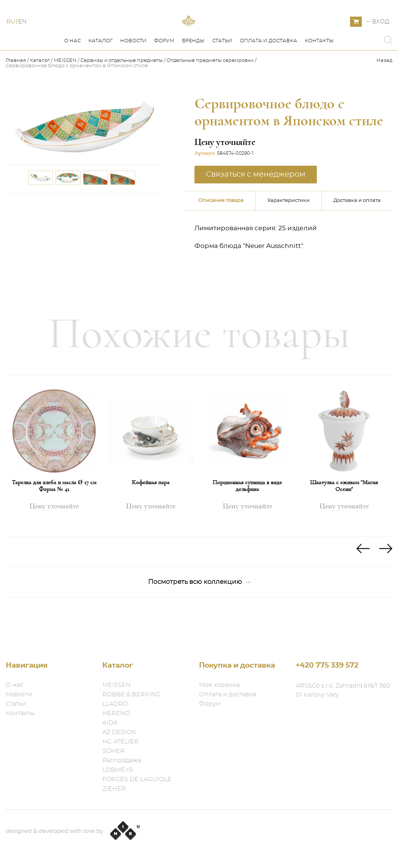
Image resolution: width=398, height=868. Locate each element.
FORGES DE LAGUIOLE (137, 779)
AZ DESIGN (119, 732)
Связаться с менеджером (256, 208)
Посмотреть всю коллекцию (199, 616)
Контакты (319, 75)
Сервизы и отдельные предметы (122, 95)
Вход (381, 39)
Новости (133, 75)
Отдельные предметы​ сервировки (210, 95)
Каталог (100, 75)
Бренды (193, 75)
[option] (54, 489)
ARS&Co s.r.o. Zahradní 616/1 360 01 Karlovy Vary (343, 690)
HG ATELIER (120, 742)
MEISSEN (65, 95)
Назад (384, 95)
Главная (16, 95)
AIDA (110, 723)
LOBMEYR (118, 770)
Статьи (222, 75)
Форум (164, 75)
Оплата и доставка (268, 75)
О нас (73, 75)
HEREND (116, 713)
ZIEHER (114, 789)
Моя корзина (219, 685)
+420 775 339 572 (327, 666)
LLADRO (115, 704)
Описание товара (221, 235)
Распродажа (122, 760)
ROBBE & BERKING (131, 694)
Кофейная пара (151, 516)
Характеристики (288, 235)
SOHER (113, 751)
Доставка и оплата (357, 235)
